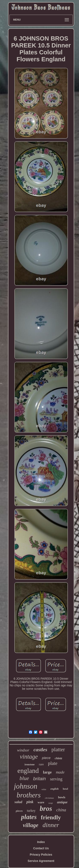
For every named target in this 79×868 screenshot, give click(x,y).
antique (62, 802)
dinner (51, 825)
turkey (31, 811)
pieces (19, 811)
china (61, 810)
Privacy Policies (41, 855)
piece (46, 758)
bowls (62, 797)
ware (41, 802)
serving (56, 779)
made (60, 772)
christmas (49, 798)
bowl (65, 789)
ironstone (30, 764)
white (44, 789)
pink (30, 802)
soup (51, 803)
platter (58, 749)
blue (24, 778)
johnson (26, 786)
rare (41, 764)
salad (18, 802)
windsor (23, 750)
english (54, 789)
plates (29, 817)
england (28, 771)
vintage (29, 757)
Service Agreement (41, 861)
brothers (29, 795)
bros (46, 809)
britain (39, 779)
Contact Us (41, 848)
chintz (58, 758)
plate (53, 763)
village (31, 825)
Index (41, 842)
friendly (51, 817)
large (47, 772)
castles (40, 750)
